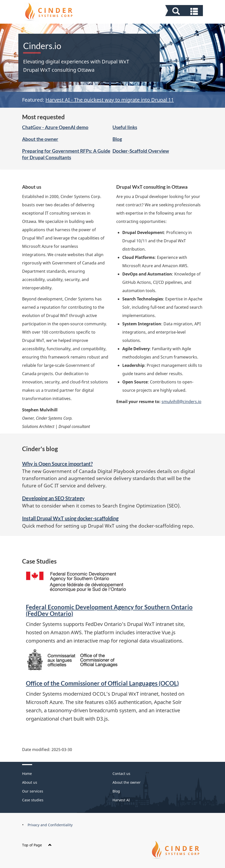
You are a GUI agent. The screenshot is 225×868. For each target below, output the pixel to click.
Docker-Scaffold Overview (141, 151)
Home (27, 774)
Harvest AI (121, 800)
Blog (117, 139)
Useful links (125, 127)
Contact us (121, 774)
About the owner (40, 139)
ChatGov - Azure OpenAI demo (55, 127)
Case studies (33, 800)
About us (30, 782)
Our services (33, 791)
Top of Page (37, 845)
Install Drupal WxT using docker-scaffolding (70, 518)
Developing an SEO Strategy (53, 498)
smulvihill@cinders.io (181, 402)
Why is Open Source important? (57, 464)
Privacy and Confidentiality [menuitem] (50, 825)
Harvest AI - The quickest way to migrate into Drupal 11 (110, 100)
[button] (185, 11)
